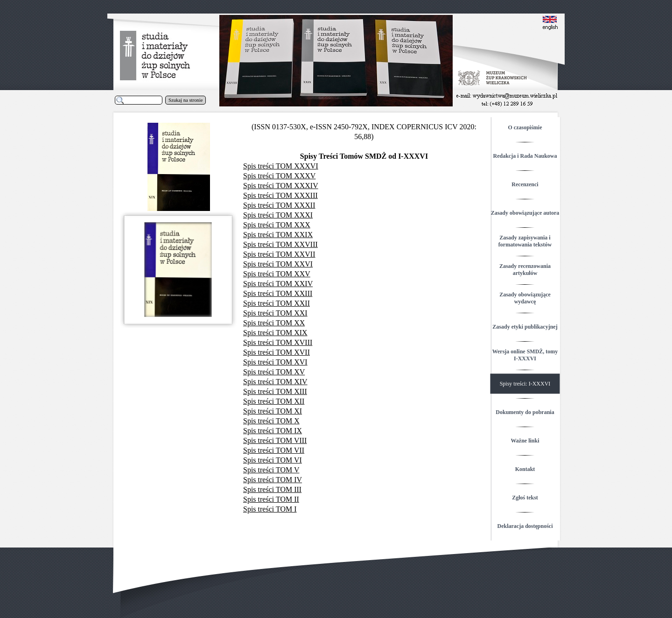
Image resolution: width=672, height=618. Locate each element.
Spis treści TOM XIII (275, 391)
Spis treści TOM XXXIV (281, 186)
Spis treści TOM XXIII (278, 293)
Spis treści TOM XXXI (278, 215)
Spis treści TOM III (272, 489)
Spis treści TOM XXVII (279, 254)
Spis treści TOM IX (273, 431)
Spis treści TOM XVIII (278, 342)
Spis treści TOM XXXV (279, 176)
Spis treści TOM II (271, 499)
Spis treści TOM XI (273, 411)
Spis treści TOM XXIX (278, 235)
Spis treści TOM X (271, 421)
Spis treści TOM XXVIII (280, 244)
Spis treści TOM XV (274, 372)
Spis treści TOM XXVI (278, 264)
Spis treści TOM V (271, 470)
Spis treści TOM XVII (276, 352)
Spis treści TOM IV (273, 480)
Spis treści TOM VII (274, 450)
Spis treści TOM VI (273, 460)
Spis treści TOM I (270, 509)
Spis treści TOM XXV (277, 274)
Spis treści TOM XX (274, 323)
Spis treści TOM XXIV (278, 284)
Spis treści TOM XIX (275, 333)
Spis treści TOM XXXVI (281, 166)
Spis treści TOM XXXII (279, 205)
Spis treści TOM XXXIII (280, 195)
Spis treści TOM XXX (277, 225)
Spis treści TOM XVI (275, 362)
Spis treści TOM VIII (275, 440)
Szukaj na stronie (185, 100)
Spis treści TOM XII (274, 401)
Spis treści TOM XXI (275, 313)
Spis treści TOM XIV (275, 382)
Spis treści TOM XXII (276, 303)
